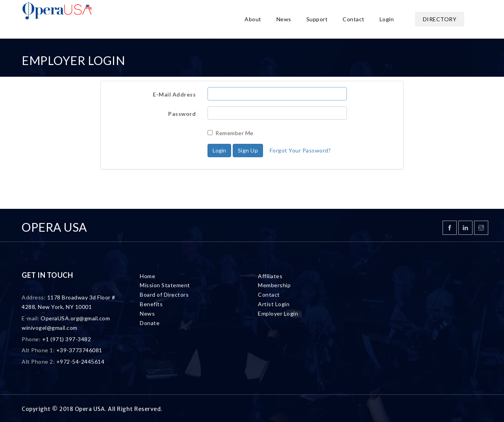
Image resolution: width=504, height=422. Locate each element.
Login (387, 19)
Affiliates (270, 276)
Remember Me (231, 133)
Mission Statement (165, 285)
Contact (354, 19)
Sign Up (248, 150)
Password (182, 114)
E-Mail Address (174, 94)
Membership (274, 285)
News (284, 19)
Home (147, 276)
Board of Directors (164, 295)
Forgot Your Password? (300, 150)
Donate (150, 323)
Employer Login (278, 313)
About (253, 19)
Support (317, 19)
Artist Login (274, 304)
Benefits (151, 304)
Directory (440, 19)
